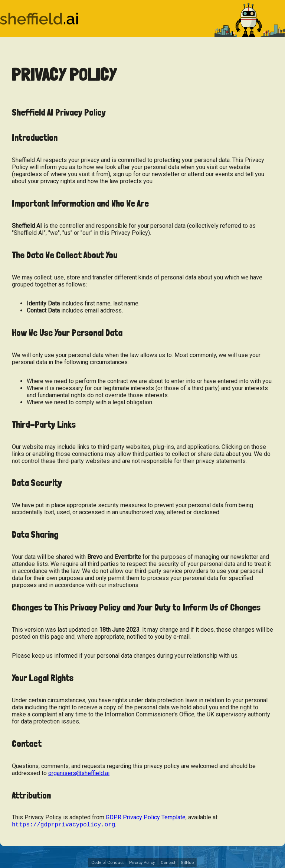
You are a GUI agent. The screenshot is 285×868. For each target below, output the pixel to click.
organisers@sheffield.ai (79, 773)
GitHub (187, 863)
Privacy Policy (142, 863)
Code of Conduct (107, 863)
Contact (168, 863)
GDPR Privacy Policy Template (146, 817)
